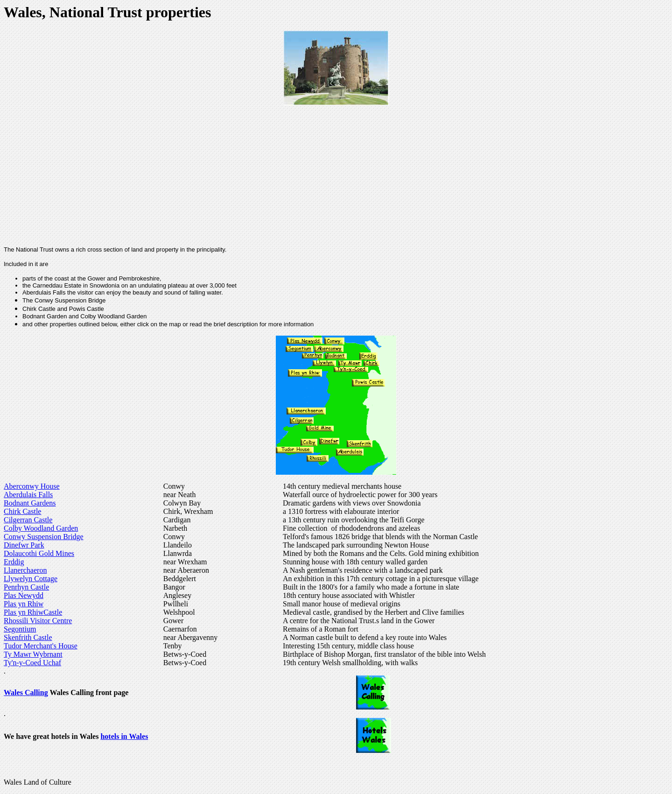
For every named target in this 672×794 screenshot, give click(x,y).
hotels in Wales (124, 736)
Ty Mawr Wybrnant (33, 654)
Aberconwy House (32, 486)
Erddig (14, 562)
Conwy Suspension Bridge (44, 537)
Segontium (20, 629)
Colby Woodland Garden (41, 528)
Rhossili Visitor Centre (38, 621)
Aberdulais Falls (28, 495)
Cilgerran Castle (28, 520)
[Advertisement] (332, 174)
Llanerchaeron (25, 570)
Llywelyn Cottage (31, 579)
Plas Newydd (24, 595)
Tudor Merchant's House (41, 646)
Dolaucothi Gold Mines (39, 553)
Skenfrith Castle (28, 637)
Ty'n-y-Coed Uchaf (32, 663)
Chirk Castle (22, 511)
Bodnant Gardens (30, 503)
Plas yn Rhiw (24, 604)
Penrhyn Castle (26, 587)
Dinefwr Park (24, 545)
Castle (53, 612)
